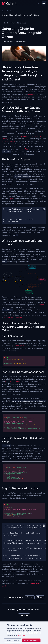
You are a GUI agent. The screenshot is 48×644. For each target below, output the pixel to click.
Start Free (24, 615)
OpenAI (12, 199)
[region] (24, 633)
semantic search (8, 141)
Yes (30, 597)
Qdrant (41, 305)
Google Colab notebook (13, 317)
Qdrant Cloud (19, 346)
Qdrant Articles (7, 11)
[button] (38, 3)
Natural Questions (12, 381)
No (40, 597)
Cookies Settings (13, 640)
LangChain (33, 94)
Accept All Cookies (31, 640)
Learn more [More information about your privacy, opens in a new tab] (21, 635)
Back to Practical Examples (14, 23)
